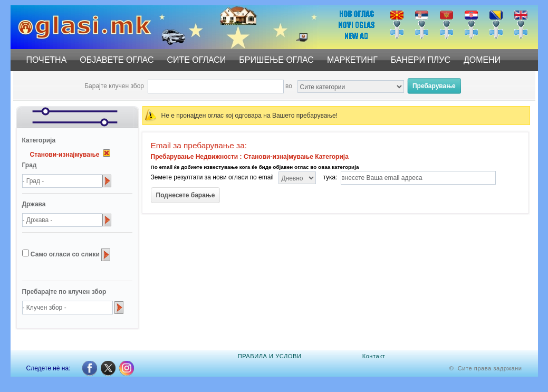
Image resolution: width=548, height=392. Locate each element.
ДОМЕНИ (482, 60)
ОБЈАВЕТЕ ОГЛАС (117, 60)
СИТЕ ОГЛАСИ (196, 60)
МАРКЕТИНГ (352, 60)
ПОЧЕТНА (47, 60)
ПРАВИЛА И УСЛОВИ (270, 356)
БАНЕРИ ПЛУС (421, 60)
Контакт (374, 356)
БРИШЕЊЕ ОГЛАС (276, 60)
